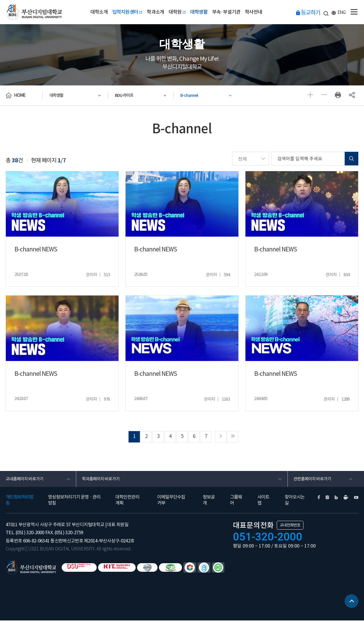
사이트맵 (263, 502)
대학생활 (200, 12)
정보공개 (209, 502)
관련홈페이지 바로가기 (314, 481)
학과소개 (154, 12)
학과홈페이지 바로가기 (102, 481)
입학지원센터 (125, 12)
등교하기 (312, 13)
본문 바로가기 (0, 0)
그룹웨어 (236, 502)
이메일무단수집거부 (171, 502)
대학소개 (95, 12)
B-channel (191, 95)
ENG (342, 13)
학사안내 (258, 12)
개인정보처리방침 (20, 502)
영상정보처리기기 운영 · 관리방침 (74, 502)
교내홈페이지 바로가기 (26, 481)
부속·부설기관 (229, 12)
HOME (20, 95)
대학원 (177, 12)
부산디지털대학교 (35, 12)
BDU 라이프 (126, 95)
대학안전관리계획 (127, 502)
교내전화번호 (290, 528)
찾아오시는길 (295, 502)
